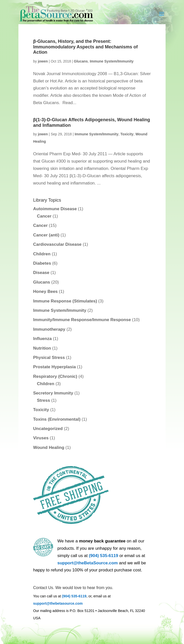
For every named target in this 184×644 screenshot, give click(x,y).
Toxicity (127, 134)
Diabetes (42, 263)
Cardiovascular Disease (57, 244)
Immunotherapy (49, 329)
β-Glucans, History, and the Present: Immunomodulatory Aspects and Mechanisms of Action (85, 47)
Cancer (44, 216)
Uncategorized (48, 429)
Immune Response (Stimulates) (65, 301)
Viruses (41, 438)
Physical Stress (49, 358)
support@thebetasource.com (58, 603)
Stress (43, 400)
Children (42, 254)
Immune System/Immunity (112, 61)
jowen (43, 61)
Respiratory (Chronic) (55, 376)
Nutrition (42, 348)
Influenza (42, 339)
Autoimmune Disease (55, 209)
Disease (41, 273)
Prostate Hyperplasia (54, 367)
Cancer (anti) (46, 235)
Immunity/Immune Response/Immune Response (82, 320)
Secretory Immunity (53, 393)
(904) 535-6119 (103, 556)
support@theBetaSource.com (88, 563)
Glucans (81, 61)
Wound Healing (49, 448)
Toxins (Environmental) (57, 419)
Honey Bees (45, 292)
